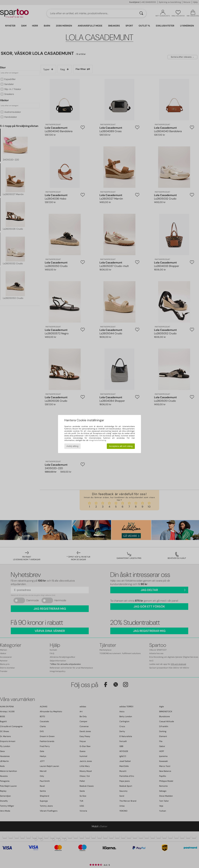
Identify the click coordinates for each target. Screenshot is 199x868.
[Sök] (141, 13)
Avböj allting (72, 446)
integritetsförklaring (98, 440)
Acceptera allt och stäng (121, 446)
